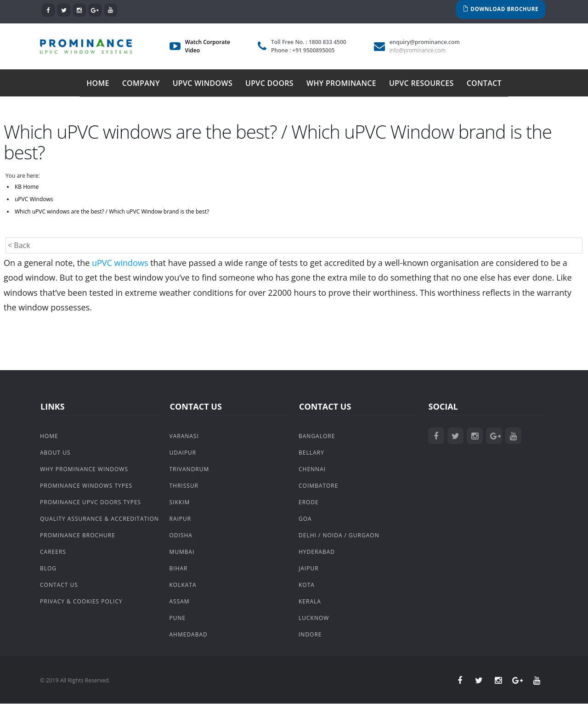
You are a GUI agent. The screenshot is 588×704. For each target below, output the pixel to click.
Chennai (312, 470)
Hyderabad (317, 552)
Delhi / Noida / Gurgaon (339, 536)
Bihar (179, 569)
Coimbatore (318, 486)
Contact (484, 84)
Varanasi (184, 436)
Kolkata (183, 585)
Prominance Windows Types (86, 486)
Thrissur (184, 486)
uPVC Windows (203, 84)
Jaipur (309, 569)
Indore (310, 635)
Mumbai (182, 552)
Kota (307, 585)
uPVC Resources (421, 84)
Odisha (181, 536)
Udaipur (183, 453)
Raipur (181, 519)
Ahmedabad (189, 635)
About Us (55, 453)
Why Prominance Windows (84, 470)
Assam (180, 602)
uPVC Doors (269, 84)
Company (141, 84)
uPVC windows (120, 263)
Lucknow (314, 618)
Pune (178, 618)
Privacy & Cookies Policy (81, 602)
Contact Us (59, 585)
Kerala (310, 602)
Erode (309, 503)
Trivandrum (189, 470)
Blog (48, 569)
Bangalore (317, 436)
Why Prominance (341, 84)
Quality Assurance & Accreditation (99, 519)
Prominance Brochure (78, 536)
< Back (19, 246)
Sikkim (180, 503)
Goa (305, 519)
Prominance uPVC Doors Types (90, 503)
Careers (53, 552)
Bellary (311, 453)
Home (98, 84)
